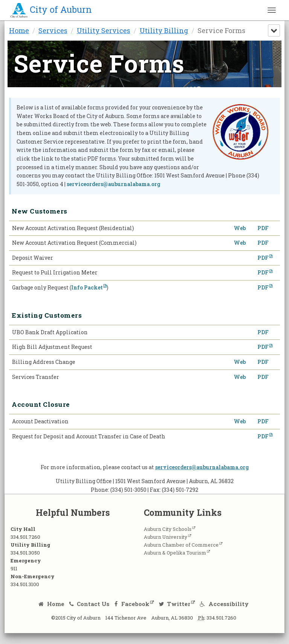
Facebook (132, 605)
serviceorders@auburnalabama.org (113, 184)
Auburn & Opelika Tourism (180, 554)
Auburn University (171, 538)
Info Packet (87, 288)
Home (19, 30)
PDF (263, 228)
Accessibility (224, 605)
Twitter (175, 605)
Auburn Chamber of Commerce (186, 546)
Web (240, 228)
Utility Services (103, 30)
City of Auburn (51, 9)
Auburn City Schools (173, 530)
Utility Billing (164, 30)
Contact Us (90, 605)
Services (53, 30)
